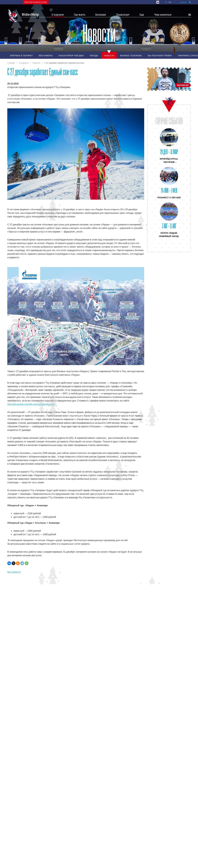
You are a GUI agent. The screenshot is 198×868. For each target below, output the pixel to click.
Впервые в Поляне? (21, 56)
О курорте (58, 15)
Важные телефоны (131, 56)
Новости (109, 56)
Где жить (80, 15)
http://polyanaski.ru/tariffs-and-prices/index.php (31, 404)
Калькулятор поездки (71, 56)
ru (166, 2)
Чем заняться (163, 15)
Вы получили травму (160, 56)
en (170, 2)
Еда (142, 15)
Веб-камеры (46, 56)
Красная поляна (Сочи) (36, 2)
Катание (101, 15)
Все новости (14, 572)
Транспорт (123, 15)
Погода (94, 56)
